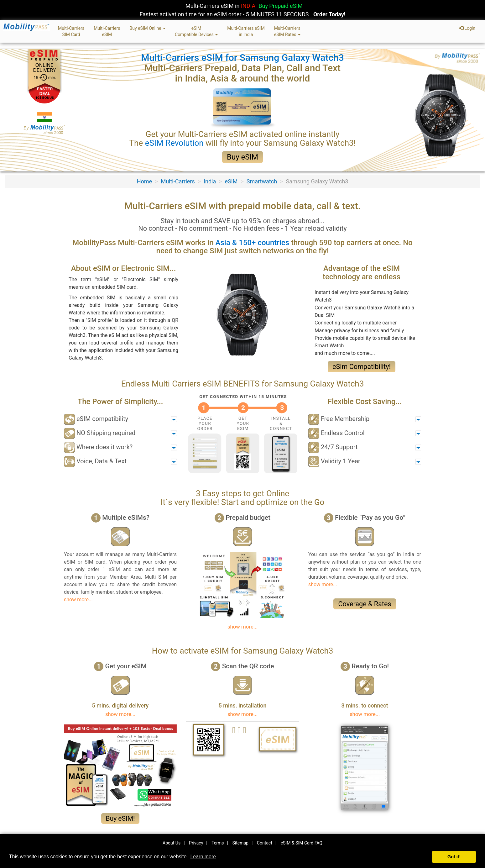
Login (467, 28)
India (210, 181)
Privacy (196, 843)
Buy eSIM (242, 157)
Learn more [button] (203, 857)
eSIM (231, 181)
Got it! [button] (454, 857)
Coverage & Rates (365, 604)
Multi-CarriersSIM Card (71, 31)
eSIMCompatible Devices (196, 31)
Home (144, 181)
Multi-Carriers (178, 181)
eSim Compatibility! (362, 367)
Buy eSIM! (120, 818)
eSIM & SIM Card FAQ (302, 843)
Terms (218, 843)
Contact (265, 843)
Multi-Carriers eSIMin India (246, 31)
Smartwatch (262, 181)
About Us (172, 843)
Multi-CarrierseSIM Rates (287, 31)
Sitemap (240, 843)
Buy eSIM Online (147, 28)
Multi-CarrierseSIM (107, 31)
